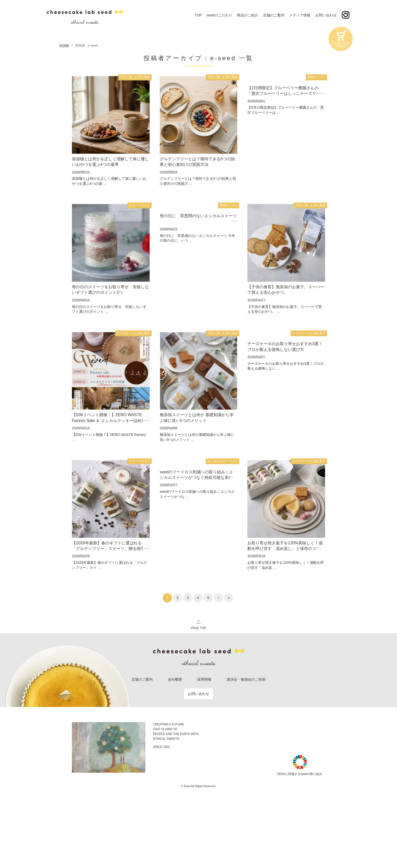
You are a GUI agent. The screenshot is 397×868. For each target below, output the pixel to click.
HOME (64, 45)
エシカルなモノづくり (223, 461)
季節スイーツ (316, 77)
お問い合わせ (198, 694)
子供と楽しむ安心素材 (135, 77)
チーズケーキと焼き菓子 (133, 333)
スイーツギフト (140, 205)
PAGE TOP (198, 624)
